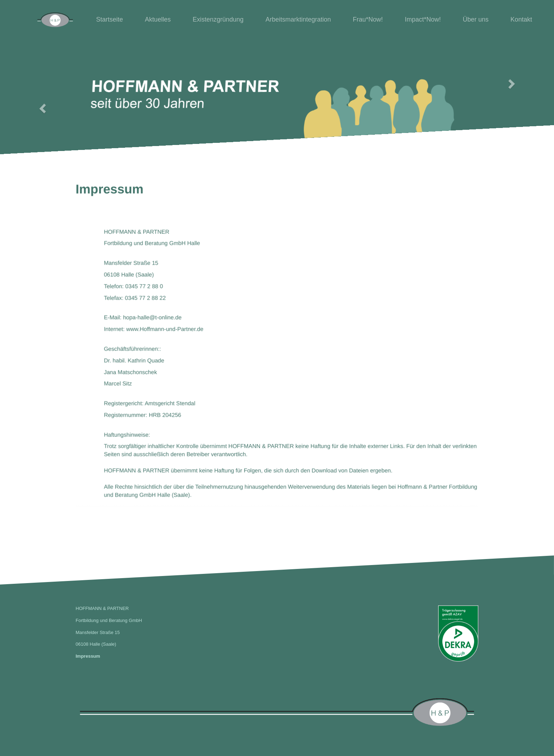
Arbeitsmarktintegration (298, 19)
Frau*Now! (368, 19)
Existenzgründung (218, 19)
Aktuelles (158, 19)
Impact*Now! (423, 19)
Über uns (476, 19)
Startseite (110, 19)
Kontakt (521, 19)
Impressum (88, 656)
